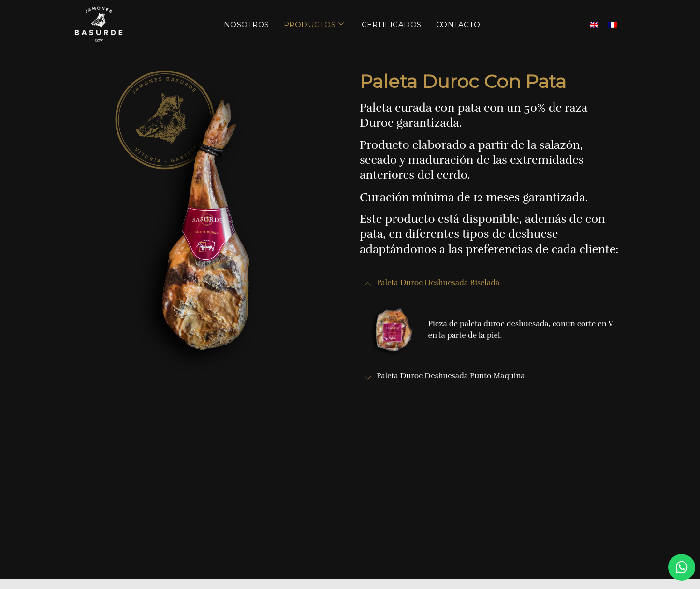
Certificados (392, 24)
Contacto (458, 24)
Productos (314, 24)
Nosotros (247, 24)
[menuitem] (594, 24)
